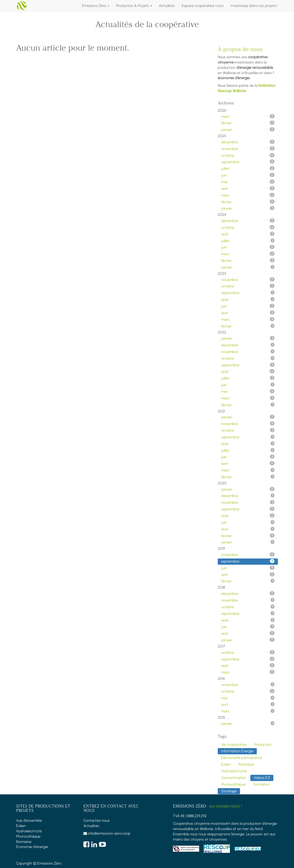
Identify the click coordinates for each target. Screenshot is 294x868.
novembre (248, 149)
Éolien (21, 826)
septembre (248, 162)
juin (248, 175)
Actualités (91, 826)
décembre (248, 142)
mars (248, 116)
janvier (248, 130)
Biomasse (24, 842)
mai (248, 182)
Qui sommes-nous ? (226, 806)
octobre (248, 155)
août (248, 234)
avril (248, 188)
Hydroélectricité (29, 831)
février (248, 123)
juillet (248, 168)
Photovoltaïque (28, 836)
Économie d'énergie (32, 847)
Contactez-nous (96, 820)
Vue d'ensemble (29, 820)
